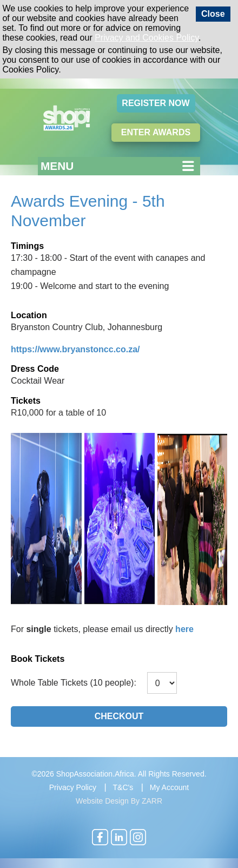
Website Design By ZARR (119, 801)
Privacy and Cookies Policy (147, 38)
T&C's (123, 787)
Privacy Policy (73, 787)
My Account (169, 787)
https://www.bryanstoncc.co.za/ (75, 349)
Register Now (156, 103)
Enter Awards (156, 132)
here (184, 629)
